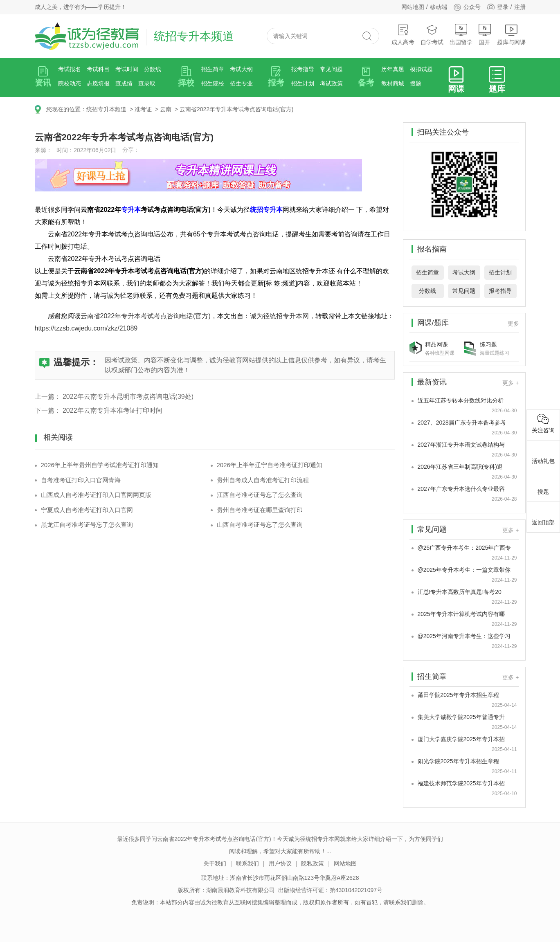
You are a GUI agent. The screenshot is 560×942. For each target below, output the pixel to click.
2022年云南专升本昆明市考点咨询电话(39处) (128, 397)
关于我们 (215, 863)
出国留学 (461, 35)
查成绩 (124, 83)
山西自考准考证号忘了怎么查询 (260, 525)
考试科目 (98, 69)
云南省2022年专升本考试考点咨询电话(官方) (236, 109)
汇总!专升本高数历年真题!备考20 (460, 592)
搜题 (416, 83)
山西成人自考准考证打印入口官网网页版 (96, 495)
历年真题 (393, 69)
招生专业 (241, 83)
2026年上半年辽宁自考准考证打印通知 (270, 465)
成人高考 (403, 35)
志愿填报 (98, 83)
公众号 (467, 7)
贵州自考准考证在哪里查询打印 (260, 510)
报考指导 (303, 69)
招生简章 (213, 69)
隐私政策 (313, 863)
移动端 (439, 7)
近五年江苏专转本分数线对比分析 (461, 400)
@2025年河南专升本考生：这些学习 (464, 636)
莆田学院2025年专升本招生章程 (458, 695)
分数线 (153, 69)
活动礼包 (543, 454)
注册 (520, 7)
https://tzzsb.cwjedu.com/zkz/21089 (86, 328)
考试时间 (127, 69)
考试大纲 (241, 69)
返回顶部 (543, 516)
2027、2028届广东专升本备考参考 (462, 423)
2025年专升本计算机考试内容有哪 (461, 614)
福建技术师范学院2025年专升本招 (461, 783)
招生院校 (213, 83)
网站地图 (413, 7)
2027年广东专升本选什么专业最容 (461, 489)
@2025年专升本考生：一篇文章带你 (464, 570)
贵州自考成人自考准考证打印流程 (263, 480)
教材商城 (393, 83)
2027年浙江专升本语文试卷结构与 (461, 445)
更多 (513, 324)
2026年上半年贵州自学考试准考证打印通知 (100, 465)
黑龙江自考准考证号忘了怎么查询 (87, 525)
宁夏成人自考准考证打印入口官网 (87, 510)
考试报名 (70, 69)
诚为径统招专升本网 (279, 316)
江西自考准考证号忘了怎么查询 (260, 495)
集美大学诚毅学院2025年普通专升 (461, 717)
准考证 (143, 109)
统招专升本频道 (106, 109)
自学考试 (432, 35)
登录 (503, 7)
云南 (166, 109)
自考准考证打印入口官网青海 (81, 480)
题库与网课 (511, 35)
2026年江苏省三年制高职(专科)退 (460, 467)
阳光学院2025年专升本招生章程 (458, 761)
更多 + (511, 383)
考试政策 (331, 83)
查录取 (147, 83)
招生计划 (303, 83)
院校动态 (70, 83)
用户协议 (280, 863)
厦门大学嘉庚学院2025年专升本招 (461, 739)
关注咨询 (543, 424)
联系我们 (247, 863)
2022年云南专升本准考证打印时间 (112, 410)
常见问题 (331, 69)
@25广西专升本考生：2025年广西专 (464, 548)
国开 (485, 35)
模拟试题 (421, 69)
